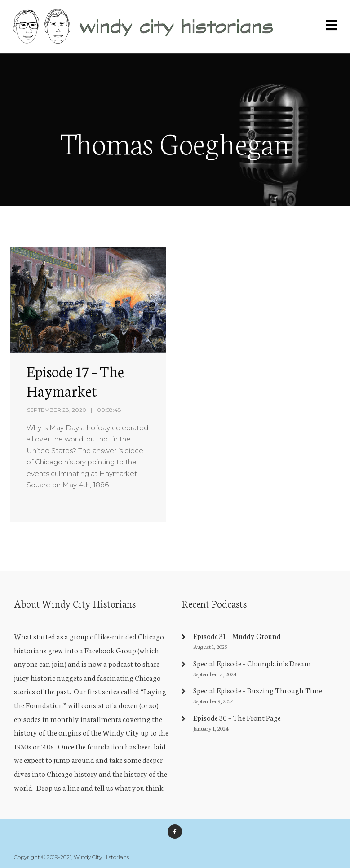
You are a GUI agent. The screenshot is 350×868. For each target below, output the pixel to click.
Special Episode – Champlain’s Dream (252, 663)
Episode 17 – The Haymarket (75, 381)
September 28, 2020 (57, 410)
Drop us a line (58, 787)
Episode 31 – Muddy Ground (237, 636)
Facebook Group (110, 650)
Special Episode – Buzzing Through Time (258, 690)
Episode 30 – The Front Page (237, 717)
